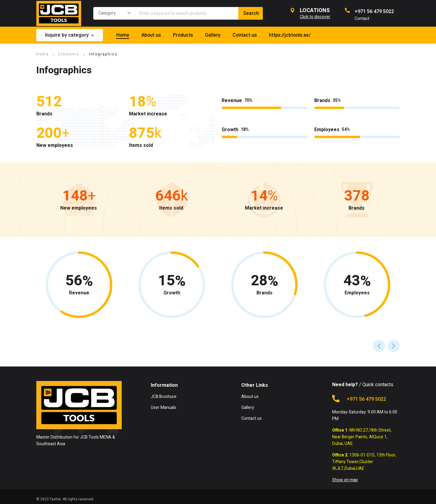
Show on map (345, 480)
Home (43, 54)
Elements (69, 54)
